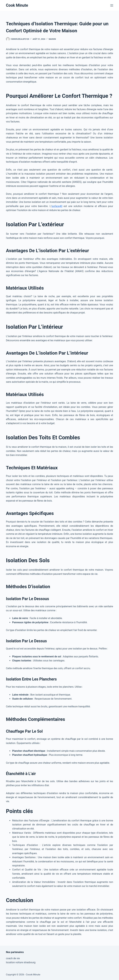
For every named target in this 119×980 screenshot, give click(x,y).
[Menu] (112, 5)
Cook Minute (17, 5)
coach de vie (13, 958)
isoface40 (57, 206)
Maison (52, 39)
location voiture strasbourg (21, 962)
